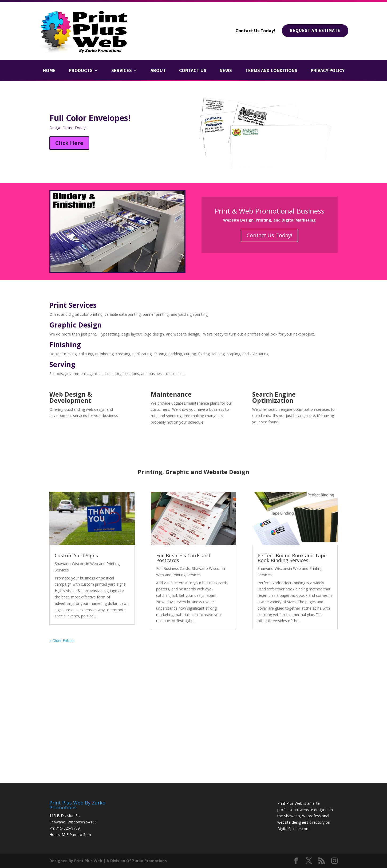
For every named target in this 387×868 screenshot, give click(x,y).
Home (49, 71)
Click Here (69, 143)
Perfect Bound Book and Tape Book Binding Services (292, 558)
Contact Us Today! (269, 235)
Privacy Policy (328, 71)
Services (122, 71)
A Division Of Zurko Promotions (137, 861)
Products (81, 71)
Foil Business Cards (173, 568)
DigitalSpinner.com (293, 829)
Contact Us (193, 71)
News (226, 71)
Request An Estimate (313, 31)
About (158, 71)
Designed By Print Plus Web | (77, 861)
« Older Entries (62, 640)
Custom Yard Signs (76, 555)
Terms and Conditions (271, 71)
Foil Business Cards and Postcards (183, 558)
